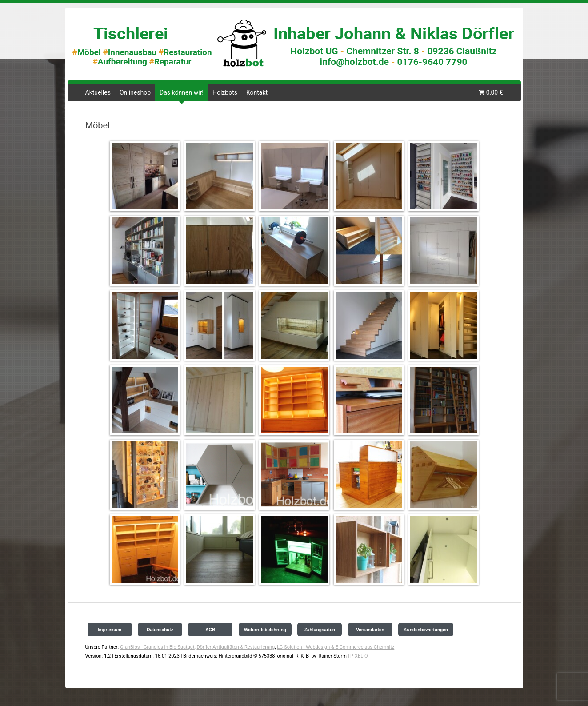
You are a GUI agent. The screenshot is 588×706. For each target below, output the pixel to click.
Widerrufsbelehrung (265, 630)
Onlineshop (135, 92)
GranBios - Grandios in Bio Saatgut (157, 647)
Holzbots (225, 92)
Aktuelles (98, 92)
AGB (210, 630)
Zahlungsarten (320, 630)
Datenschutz (160, 630)
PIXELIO (359, 656)
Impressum (110, 630)
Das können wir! (182, 92)
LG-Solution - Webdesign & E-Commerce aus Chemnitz (336, 647)
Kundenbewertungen (426, 630)
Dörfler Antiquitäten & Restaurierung (236, 647)
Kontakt (257, 92)
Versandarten (370, 630)
